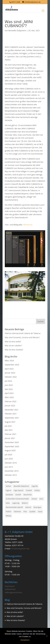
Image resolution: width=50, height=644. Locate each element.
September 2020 (12, 446)
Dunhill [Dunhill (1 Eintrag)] (18, 495)
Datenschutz (10, 589)
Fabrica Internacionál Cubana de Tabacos (23, 333)
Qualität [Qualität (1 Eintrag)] (32, 512)
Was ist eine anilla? (13, 342)
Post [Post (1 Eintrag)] (25, 512)
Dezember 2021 (12, 410)
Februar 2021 (11, 434)
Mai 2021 (9, 430)
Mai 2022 (9, 389)
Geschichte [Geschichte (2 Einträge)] (28, 495)
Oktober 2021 (11, 414)
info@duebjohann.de (20, 549)
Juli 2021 (8, 426)
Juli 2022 (8, 381)
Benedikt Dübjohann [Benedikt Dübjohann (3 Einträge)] (21, 486)
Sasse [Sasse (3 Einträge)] (40, 512)
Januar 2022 (10, 406)
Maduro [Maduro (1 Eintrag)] (25, 503)
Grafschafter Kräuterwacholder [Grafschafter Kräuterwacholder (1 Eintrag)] (17, 499)
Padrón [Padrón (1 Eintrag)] (9, 512)
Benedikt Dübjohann (17, 30)
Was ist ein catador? (13, 346)
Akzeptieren (25, 640)
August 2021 (10, 422)
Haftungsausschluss (13, 592)
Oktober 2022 (11, 377)
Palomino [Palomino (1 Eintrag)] (17, 512)
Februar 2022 (11, 401)
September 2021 (12, 418)
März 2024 (9, 361)
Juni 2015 (9, 467)
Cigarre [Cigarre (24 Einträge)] (9, 490)
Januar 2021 (10, 438)
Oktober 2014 (11, 475)
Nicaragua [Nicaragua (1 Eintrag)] (37, 507)
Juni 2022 (9, 385)
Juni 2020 (9, 459)
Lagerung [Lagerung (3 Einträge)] (16, 503)
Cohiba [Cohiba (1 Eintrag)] (37, 490)
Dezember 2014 (12, 471)
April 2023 (9, 369)
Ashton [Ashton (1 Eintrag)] (9, 486)
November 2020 (12, 442)
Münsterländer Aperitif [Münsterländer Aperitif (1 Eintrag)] (14, 507)
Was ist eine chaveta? (14, 350)
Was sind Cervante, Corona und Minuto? (22, 337)
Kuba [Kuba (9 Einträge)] (8, 503)
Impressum (10, 586)
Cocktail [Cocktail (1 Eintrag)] (29, 490)
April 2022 (9, 393)
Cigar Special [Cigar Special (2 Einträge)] (19, 490)
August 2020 (10, 450)
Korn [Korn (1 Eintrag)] (41, 499)
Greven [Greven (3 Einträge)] (34, 499)
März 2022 (9, 397)
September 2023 (12, 365)
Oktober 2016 (11, 463)
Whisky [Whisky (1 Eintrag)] (9, 516)
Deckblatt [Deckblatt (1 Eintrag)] (9, 495)
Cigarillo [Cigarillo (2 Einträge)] (35, 486)
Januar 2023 (10, 373)
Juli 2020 (8, 455)
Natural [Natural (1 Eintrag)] (28, 507)
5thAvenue (28, 225)
